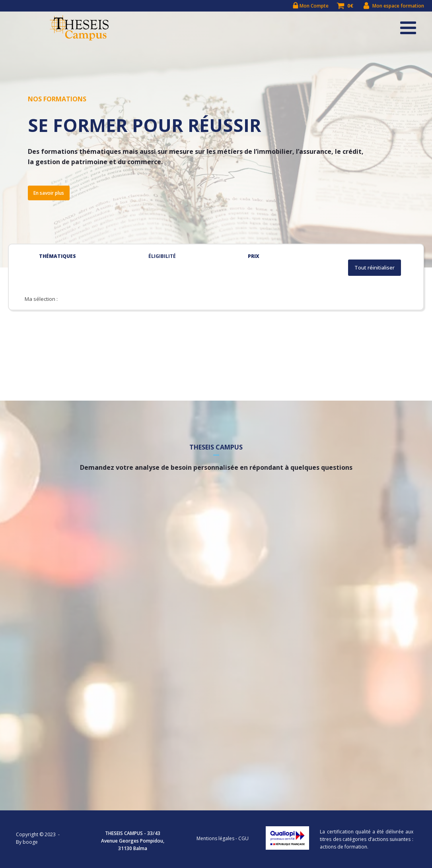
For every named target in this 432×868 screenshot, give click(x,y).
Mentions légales (215, 838)
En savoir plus (49, 193)
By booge (27, 842)
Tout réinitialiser (375, 268)
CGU (243, 838)
